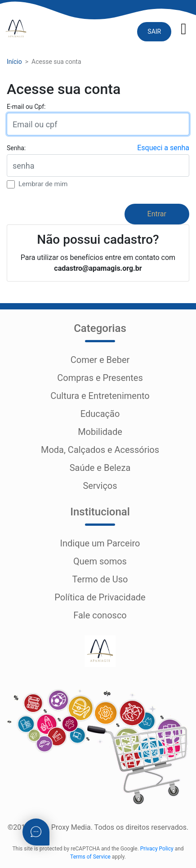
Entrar (157, 214)
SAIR (154, 31)
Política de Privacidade (100, 597)
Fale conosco (100, 615)
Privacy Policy (157, 849)
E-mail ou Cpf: (26, 107)
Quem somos (100, 561)
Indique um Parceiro (100, 543)
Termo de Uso (100, 579)
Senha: (16, 148)
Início (14, 62)
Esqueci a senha (163, 148)
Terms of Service (90, 857)
